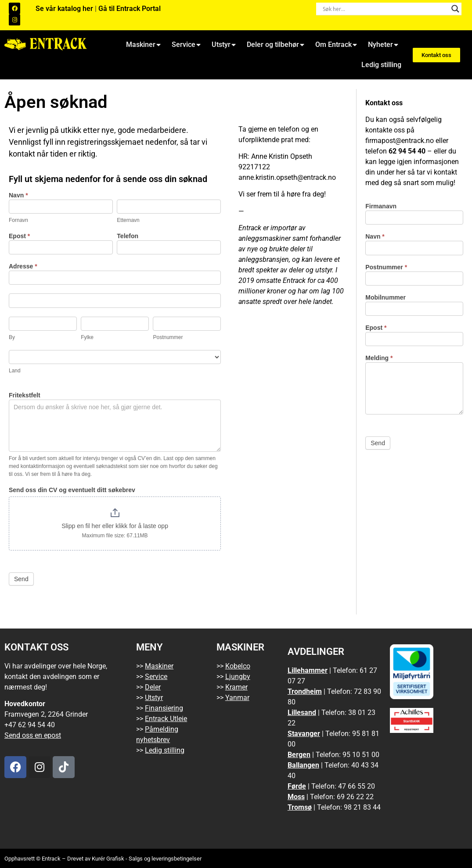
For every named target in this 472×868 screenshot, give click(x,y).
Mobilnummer (386, 298)
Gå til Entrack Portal (130, 9)
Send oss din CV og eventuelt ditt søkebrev (72, 490)
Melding (379, 358)
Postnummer (386, 267)
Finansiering (164, 708)
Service (186, 45)
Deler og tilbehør (276, 45)
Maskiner (143, 45)
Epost (19, 236)
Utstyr (224, 45)
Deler (153, 687)
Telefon (128, 236)
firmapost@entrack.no (400, 141)
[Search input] (385, 9)
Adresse (23, 266)
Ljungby (238, 677)
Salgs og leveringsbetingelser (165, 859)
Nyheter (383, 45)
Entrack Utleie (166, 719)
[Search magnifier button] (455, 9)
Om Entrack (336, 45)
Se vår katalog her (65, 9)
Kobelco (238, 666)
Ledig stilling (381, 65)
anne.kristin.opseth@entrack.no (287, 177)
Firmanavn (381, 206)
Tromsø (300, 807)
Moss (296, 797)
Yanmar (237, 698)
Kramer (236, 687)
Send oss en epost (33, 735)
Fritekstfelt (25, 395)
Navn (18, 195)
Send (21, 579)
